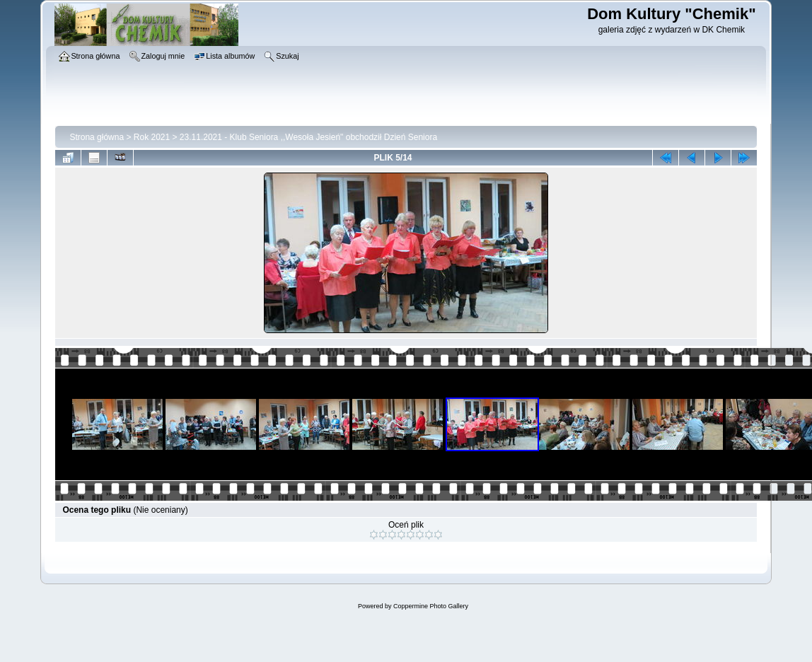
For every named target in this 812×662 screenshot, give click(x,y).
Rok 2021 (152, 137)
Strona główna (97, 137)
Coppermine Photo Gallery (431, 606)
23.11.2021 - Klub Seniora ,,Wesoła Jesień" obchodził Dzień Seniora (308, 137)
